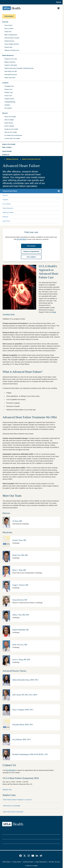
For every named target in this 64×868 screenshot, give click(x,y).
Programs (5, 200)
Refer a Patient (7, 147)
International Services (11, 75)
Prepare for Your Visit (11, 59)
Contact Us (6, 155)
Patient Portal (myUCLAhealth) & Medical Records (19, 68)
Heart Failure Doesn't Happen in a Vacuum (17, 800)
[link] (20, 856)
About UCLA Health (10, 117)
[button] (31, 144)
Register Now (7, 790)
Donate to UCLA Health (11, 129)
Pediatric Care (9, 92)
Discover (5, 113)
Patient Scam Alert (10, 78)
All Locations (8, 108)
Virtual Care (8, 32)
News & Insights (9, 120)
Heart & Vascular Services (31, 159)
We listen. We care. (54, 862)
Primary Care (8, 89)
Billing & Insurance (10, 62)
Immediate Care (9, 86)
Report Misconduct (41, 862)
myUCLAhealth (7, 151)
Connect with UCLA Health (12, 138)
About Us (5, 195)
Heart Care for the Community (13, 812)
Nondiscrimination (28, 862)
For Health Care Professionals (13, 135)
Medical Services (9, 41)
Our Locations (7, 204)
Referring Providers (8, 212)
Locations (5, 83)
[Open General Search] (58, 2)
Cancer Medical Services (12, 44)
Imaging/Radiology (10, 102)
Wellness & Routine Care (12, 50)
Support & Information (11, 65)
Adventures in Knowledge (12, 806)
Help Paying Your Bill (11, 71)
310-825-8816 (10, 770)
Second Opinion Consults (12, 38)
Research (5, 217)
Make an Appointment (11, 35)
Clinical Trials (8, 47)
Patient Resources (8, 55)
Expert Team (6, 221)
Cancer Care (8, 96)
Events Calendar (9, 126)
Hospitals (7, 105)
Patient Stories (9, 123)
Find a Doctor (8, 25)
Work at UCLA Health (11, 132)
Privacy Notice (17, 862)
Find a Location (9, 29)
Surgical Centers (9, 99)
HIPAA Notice (6, 862)
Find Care (5, 22)
